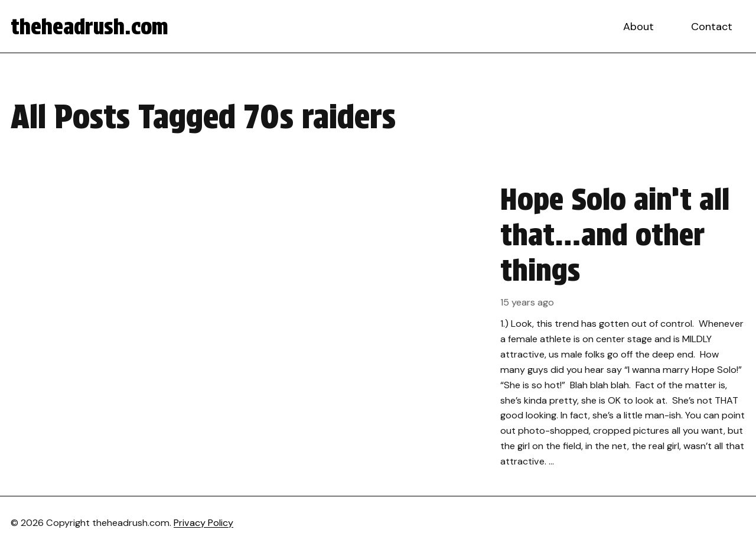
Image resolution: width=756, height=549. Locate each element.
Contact (712, 27)
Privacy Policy (203, 523)
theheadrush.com (89, 27)
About (638, 27)
